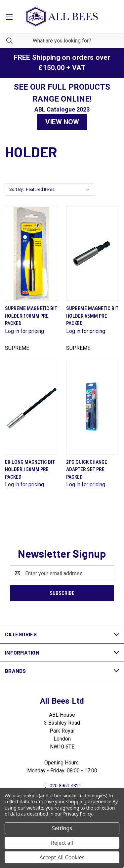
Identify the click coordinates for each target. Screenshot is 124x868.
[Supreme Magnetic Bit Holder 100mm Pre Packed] (32, 253)
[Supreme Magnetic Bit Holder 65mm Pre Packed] (93, 253)
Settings (62, 828)
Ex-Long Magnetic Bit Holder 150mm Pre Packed (30, 470)
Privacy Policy (78, 814)
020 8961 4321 (65, 786)
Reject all (62, 843)
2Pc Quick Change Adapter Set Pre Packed (87, 470)
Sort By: (17, 189)
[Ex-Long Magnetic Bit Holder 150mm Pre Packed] (32, 407)
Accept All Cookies (62, 857)
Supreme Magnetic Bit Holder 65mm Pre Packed (92, 316)
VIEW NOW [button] (62, 122)
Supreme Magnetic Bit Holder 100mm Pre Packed (31, 316)
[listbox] (59, 190)
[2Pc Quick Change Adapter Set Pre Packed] (93, 407)
